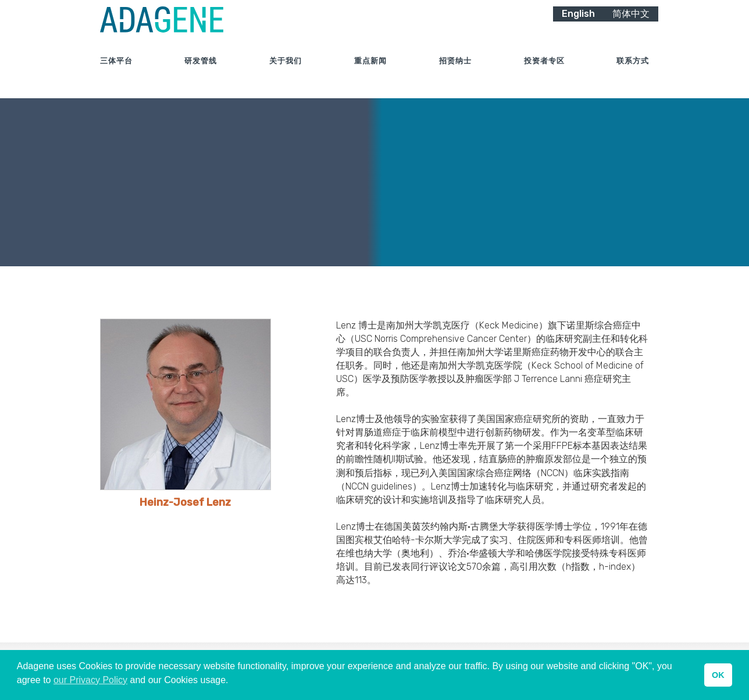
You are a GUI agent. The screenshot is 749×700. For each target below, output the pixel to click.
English (578, 28)
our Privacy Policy (90, 680)
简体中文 (631, 28)
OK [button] (718, 675)
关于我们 (286, 75)
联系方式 (633, 75)
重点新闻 (370, 75)
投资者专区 (544, 75)
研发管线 (201, 75)
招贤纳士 (455, 75)
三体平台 (116, 75)
